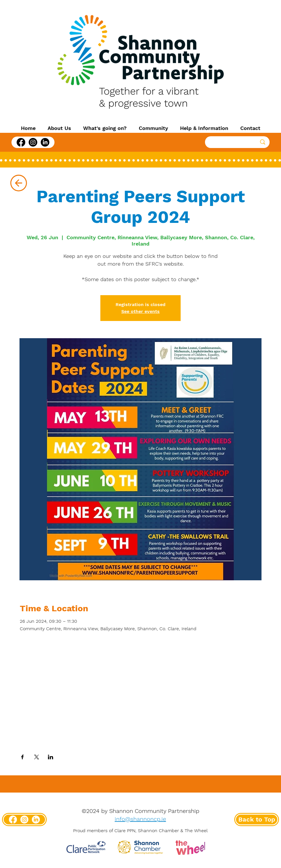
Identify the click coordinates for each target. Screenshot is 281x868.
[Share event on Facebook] (23, 757)
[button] (59, 128)
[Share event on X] (37, 757)
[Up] (18, 183)
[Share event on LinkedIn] (51, 757)
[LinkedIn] (45, 142)
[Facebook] (21, 142)
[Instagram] (33, 142)
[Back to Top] (257, 820)
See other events (140, 311)
